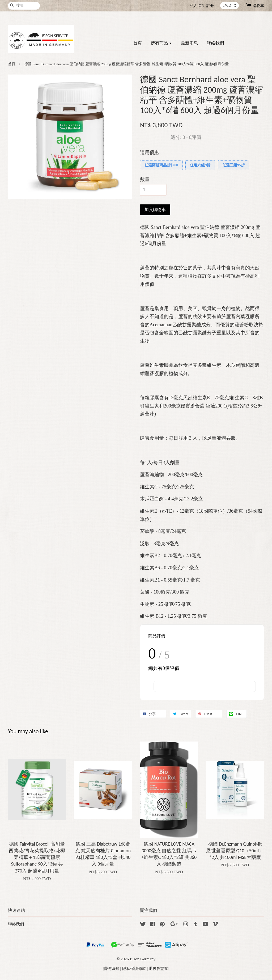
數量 (145, 179)
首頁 (138, 43)
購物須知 (111, 968)
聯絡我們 (215, 43)
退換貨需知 (159, 968)
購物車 (258, 6)
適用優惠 (150, 153)
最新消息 (189, 43)
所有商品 (161, 43)
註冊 (210, 6)
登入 (193, 6)
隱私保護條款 (134, 968)
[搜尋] (24, 6)
